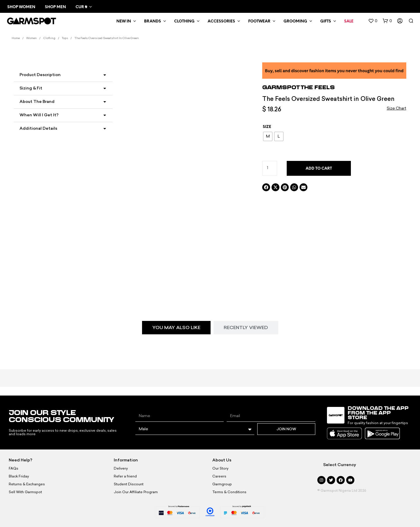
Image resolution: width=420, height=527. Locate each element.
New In (124, 21)
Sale (349, 21)
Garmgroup (222, 484)
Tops (65, 38)
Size (267, 127)
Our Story (220, 468)
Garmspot (281, 87)
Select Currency (340, 465)
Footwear (259, 21)
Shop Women (21, 7)
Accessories (221, 21)
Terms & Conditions (229, 492)
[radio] (268, 136)
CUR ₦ (81, 7)
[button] (373, 21)
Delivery (121, 468)
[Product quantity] (270, 168)
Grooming (295, 21)
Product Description (40, 75)
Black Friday (19, 476)
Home (16, 38)
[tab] (176, 328)
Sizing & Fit (31, 88)
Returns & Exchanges (27, 484)
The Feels (318, 87)
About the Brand (37, 102)
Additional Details (38, 128)
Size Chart (397, 108)
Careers (219, 476)
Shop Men (55, 7)
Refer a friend (125, 476)
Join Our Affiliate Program (136, 492)
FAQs (14, 468)
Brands (153, 21)
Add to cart (319, 169)
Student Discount (129, 484)
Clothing (184, 21)
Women (32, 38)
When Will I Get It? (39, 115)
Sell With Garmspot (25, 492)
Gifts (326, 21)
